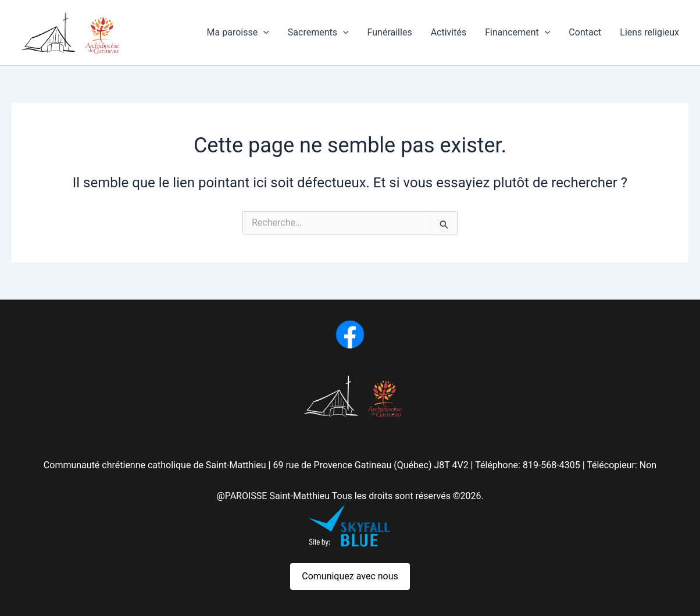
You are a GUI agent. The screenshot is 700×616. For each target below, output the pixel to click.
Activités (449, 32)
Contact (585, 32)
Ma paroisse (238, 33)
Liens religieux (649, 32)
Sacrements (318, 33)
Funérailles (390, 32)
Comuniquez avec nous (350, 576)
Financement (517, 33)
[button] (263, 33)
